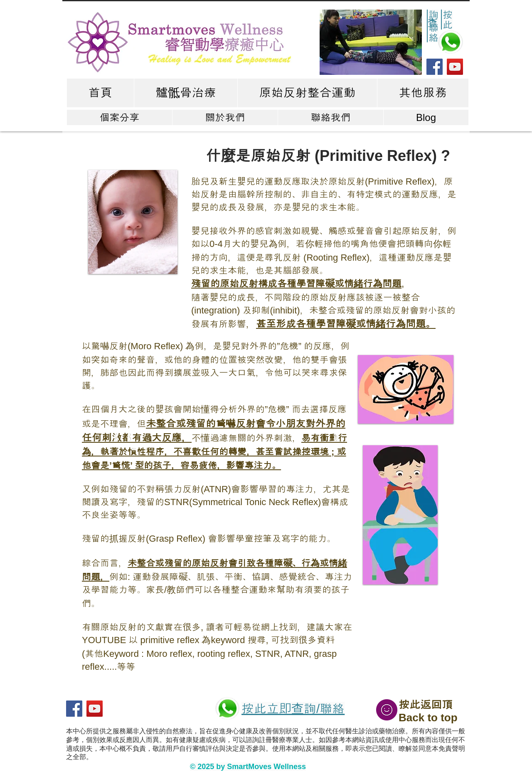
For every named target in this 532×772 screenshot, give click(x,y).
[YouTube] (455, 67)
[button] (371, 42)
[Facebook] (435, 67)
